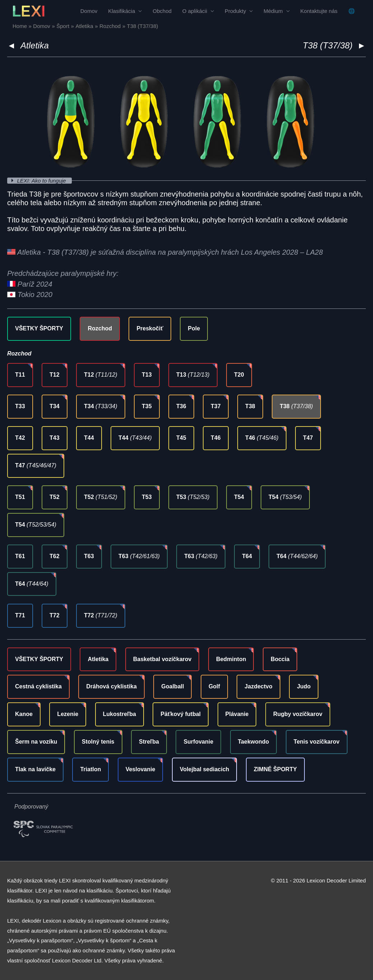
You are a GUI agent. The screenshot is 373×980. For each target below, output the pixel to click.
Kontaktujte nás (319, 11)
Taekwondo (254, 742)
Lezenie (68, 714)
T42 (20, 438)
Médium (273, 11)
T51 (20, 497)
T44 (89, 438)
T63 (89, 556)
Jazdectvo (258, 686)
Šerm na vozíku (36, 742)
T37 (216, 406)
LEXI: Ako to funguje (42, 181)
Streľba (149, 742)
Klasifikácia (122, 11)
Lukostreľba (120, 714)
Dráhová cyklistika (111, 686)
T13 (147, 375)
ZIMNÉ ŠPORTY (275, 769)
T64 (247, 556)
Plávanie (237, 714)
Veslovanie (141, 769)
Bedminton (231, 659)
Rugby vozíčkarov (298, 714)
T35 (147, 406)
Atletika (35, 45)
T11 (20, 375)
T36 (181, 406)
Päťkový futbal (181, 714)
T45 (181, 438)
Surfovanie (198, 742)
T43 (55, 438)
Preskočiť (150, 328)
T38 (250, 406)
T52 (55, 497)
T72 (55, 615)
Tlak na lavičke (35, 769)
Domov (89, 11)
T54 (239, 497)
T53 (147, 497)
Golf (214, 686)
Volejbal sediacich (205, 769)
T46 (216, 438)
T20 (239, 375)
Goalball (172, 686)
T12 (55, 375)
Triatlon (90, 769)
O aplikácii (195, 11)
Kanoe (24, 714)
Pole (194, 328)
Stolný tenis (98, 742)
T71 (20, 615)
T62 (55, 556)
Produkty (235, 11)
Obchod (162, 11)
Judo (304, 686)
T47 (308, 438)
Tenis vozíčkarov (317, 742)
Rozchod (100, 328)
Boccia (280, 659)
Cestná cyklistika (38, 686)
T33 (20, 406)
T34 (55, 406)
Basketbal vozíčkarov (162, 659)
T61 (20, 556)
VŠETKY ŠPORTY (39, 328)
